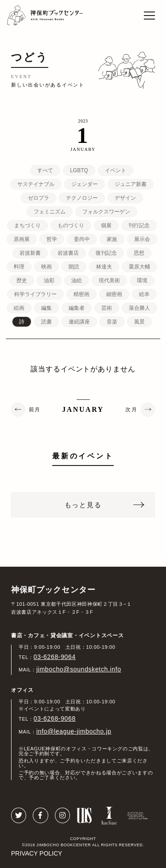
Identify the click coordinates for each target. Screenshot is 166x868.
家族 (112, 239)
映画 (46, 267)
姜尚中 (82, 239)
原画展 (22, 239)
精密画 (81, 294)
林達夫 (104, 267)
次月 (131, 410)
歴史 (22, 280)
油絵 (77, 280)
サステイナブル (36, 184)
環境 (142, 280)
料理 (19, 267)
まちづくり (27, 225)
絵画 (19, 308)
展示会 (142, 239)
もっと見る (83, 505)
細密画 (114, 294)
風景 (139, 322)
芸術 (107, 308)
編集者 (77, 308)
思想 (139, 253)
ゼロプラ (39, 198)
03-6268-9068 (55, 718)
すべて (45, 170)
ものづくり (71, 225)
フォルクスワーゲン (106, 212)
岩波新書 (30, 253)
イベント (116, 170)
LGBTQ (79, 170)
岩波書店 (68, 253)
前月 (35, 410)
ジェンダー (85, 184)
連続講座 (79, 322)
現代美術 (109, 280)
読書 (46, 322)
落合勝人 (139, 308)
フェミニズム (50, 212)
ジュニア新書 (131, 184)
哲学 (52, 239)
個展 (106, 225)
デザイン (125, 198)
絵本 (144, 294)
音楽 (112, 322)
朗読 (74, 267)
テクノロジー (82, 198)
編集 (46, 308)
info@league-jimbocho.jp (74, 731)
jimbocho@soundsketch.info (79, 669)
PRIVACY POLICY (37, 853)
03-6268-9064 (55, 657)
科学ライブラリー (35, 294)
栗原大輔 (139, 267)
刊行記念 (139, 225)
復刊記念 (106, 253)
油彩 (49, 280)
